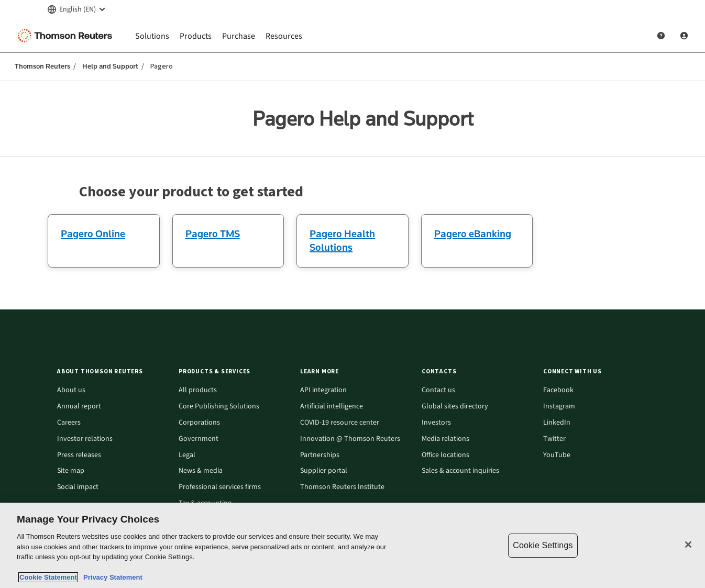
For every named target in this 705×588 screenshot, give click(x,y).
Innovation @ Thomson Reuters (350, 439)
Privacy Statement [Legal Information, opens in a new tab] (111, 577)
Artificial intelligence (332, 407)
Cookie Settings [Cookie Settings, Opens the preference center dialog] (543, 545)
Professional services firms (220, 487)
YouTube (557, 455)
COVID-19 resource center (340, 423)
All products (198, 390)
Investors (436, 423)
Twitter (554, 439)
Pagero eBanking (473, 234)
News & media (201, 471)
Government (199, 439)
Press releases (79, 455)
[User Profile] (684, 36)
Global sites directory (455, 407)
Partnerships (320, 455)
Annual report (79, 407)
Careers (69, 423)
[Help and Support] (661, 36)
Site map (71, 471)
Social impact (78, 487)
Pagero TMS (213, 234)
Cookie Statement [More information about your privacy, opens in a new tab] (48, 577)
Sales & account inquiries (460, 471)
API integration (323, 390)
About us (71, 390)
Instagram (559, 407)
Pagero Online (93, 234)
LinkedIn (557, 423)
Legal (187, 455)
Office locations (445, 455)
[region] (352, 545)
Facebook (558, 390)
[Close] (688, 545)
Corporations (199, 423)
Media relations (445, 439)
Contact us (438, 390)
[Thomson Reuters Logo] (67, 36)
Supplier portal (324, 471)
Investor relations (85, 439)
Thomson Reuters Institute (342, 487)
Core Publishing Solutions (219, 407)
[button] (112, 371)
